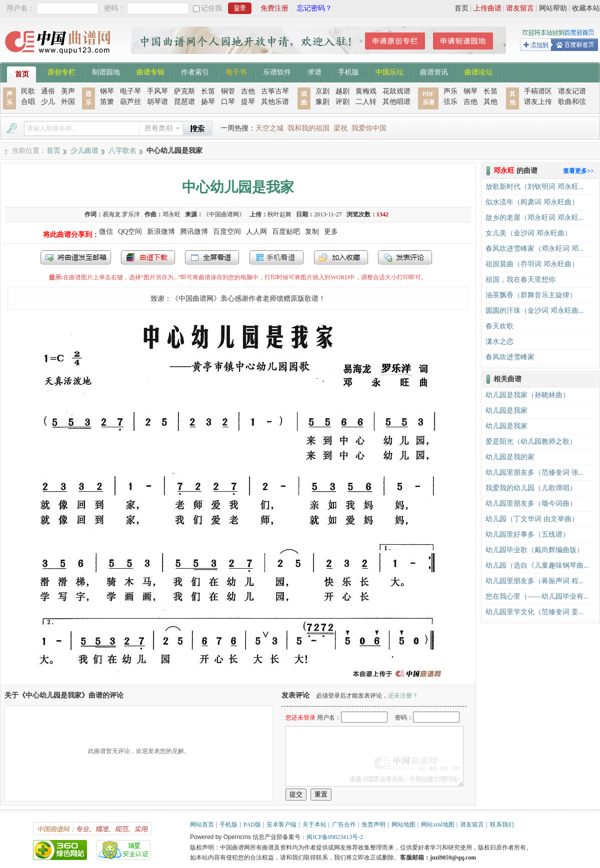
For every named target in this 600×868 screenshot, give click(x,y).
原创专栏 (61, 71)
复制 (312, 232)
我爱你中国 (369, 128)
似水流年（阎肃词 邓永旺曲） (532, 202)
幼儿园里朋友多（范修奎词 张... (534, 472)
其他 (490, 102)
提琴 (248, 102)
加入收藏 (341, 257)
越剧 (342, 91)
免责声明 (373, 825)
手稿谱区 (538, 91)
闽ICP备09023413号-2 (335, 837)
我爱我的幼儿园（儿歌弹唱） (531, 488)
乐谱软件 (277, 71)
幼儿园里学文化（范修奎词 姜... (534, 612)
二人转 (366, 102)
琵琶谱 (184, 102)
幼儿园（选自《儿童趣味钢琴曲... (537, 565)
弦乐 (450, 102)
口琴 (228, 102)
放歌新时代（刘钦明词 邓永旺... (534, 187)
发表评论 (405, 257)
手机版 (348, 71)
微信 (106, 232)
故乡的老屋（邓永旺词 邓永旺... (534, 218)
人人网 (256, 232)
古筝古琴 (275, 91)
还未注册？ (403, 696)
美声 (68, 91)
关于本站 (314, 825)
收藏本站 (586, 8)
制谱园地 (106, 71)
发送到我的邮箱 (76, 257)
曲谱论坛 (478, 71)
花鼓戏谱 (396, 91)
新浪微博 (161, 232)
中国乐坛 (389, 71)
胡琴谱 (157, 102)
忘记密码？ (314, 8)
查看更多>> (578, 171)
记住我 (211, 8)
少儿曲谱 (84, 151)
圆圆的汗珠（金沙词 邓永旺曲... (534, 311)
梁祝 (340, 128)
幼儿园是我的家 (510, 457)
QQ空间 (130, 232)
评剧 (342, 102)
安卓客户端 (281, 825)
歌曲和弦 (572, 102)
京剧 (322, 91)
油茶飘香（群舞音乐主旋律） (531, 295)
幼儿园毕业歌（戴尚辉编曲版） (534, 550)
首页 (461, 8)
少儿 (48, 102)
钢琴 (107, 91)
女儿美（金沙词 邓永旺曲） (528, 233)
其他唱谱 (396, 102)
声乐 (450, 91)
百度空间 (227, 232)
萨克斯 (184, 91)
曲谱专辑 (150, 71)
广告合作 (344, 825)
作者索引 (195, 71)
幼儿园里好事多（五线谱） (527, 534)
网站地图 (403, 825)
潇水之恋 (499, 342)
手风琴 (157, 91)
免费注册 (274, 8)
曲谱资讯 (434, 71)
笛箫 (107, 102)
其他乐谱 (275, 102)
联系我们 (502, 825)
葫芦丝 (130, 102)
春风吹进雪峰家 (510, 357)
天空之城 (269, 128)
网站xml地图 (438, 825)
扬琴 (208, 102)
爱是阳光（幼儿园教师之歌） (531, 441)
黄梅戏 (366, 91)
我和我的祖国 (308, 128)
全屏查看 (212, 257)
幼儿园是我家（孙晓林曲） (527, 395)
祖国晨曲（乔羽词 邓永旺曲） (532, 264)
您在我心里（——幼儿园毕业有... (537, 596)
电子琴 (130, 91)
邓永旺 (171, 214)
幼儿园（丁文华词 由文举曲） (532, 519)
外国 (68, 102)
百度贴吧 (286, 232)
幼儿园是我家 (506, 411)
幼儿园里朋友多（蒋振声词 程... (534, 581)
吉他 (248, 91)
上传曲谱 (487, 8)
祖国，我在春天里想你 (520, 280)
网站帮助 (553, 8)
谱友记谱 (572, 91)
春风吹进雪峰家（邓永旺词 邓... (534, 249)
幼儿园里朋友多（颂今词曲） (531, 503)
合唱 (28, 102)
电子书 (236, 71)
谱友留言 (520, 8)
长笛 (208, 91)
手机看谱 (276, 257)
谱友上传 (538, 102)
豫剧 (322, 102)
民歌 (28, 91)
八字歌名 (122, 151)
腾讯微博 (194, 232)
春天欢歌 (499, 326)
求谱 (314, 71)
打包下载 (148, 257)
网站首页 (202, 825)
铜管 (228, 91)
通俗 (48, 91)
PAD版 (252, 825)
